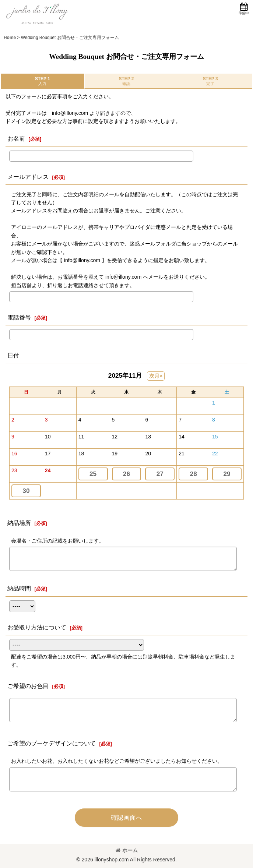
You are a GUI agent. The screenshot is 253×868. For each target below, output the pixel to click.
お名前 (16, 138)
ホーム (127, 850)
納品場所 (19, 523)
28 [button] (194, 474)
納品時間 (19, 588)
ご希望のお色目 (28, 686)
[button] (243, 9)
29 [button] (227, 474)
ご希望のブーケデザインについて (52, 743)
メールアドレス (28, 177)
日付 (13, 355)
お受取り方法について (37, 627)
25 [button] (93, 474)
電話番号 (19, 317)
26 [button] (126, 474)
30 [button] (26, 491)
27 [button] (160, 474)
